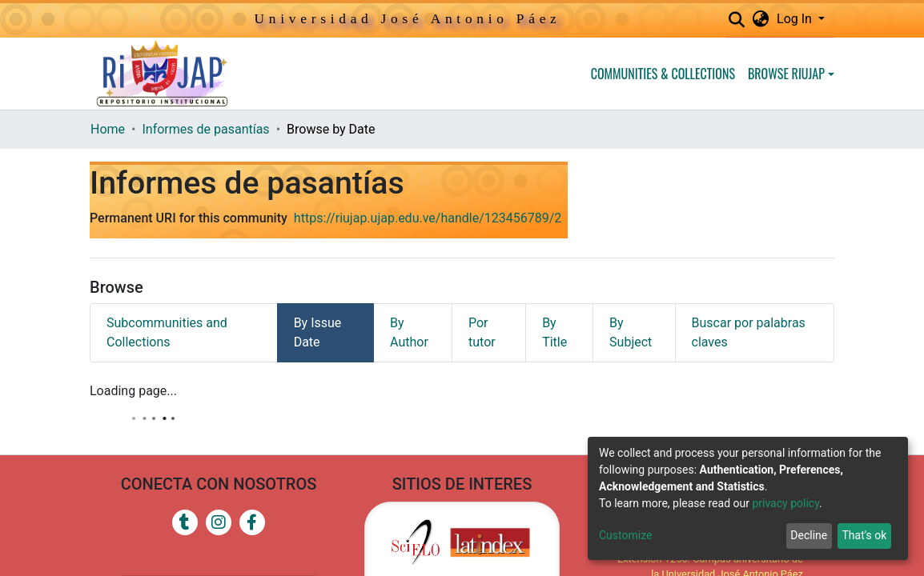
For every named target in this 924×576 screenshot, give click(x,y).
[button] (760, 19)
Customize (625, 535)
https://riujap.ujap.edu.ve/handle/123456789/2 (428, 218)
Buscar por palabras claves (749, 332)
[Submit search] (736, 20)
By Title (554, 332)
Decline (809, 535)
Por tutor (482, 332)
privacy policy (785, 503)
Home (108, 129)
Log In (796, 19)
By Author (409, 332)
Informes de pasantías (205, 129)
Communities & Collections (663, 74)
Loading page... (133, 391)
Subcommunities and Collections (167, 332)
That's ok (864, 535)
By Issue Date (318, 332)
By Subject (631, 332)
